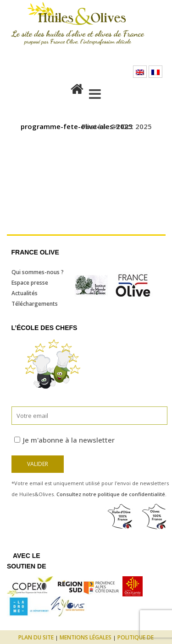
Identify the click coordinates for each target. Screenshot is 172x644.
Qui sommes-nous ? (38, 272)
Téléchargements (35, 304)
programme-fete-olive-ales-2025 (77, 126)
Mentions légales (86, 637)
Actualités (25, 293)
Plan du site (36, 637)
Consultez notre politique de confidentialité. (111, 494)
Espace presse (30, 283)
